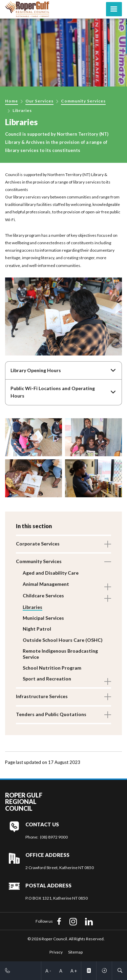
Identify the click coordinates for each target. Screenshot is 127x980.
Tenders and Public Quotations (51, 714)
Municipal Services (43, 618)
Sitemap (75, 952)
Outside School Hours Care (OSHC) (63, 640)
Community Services (83, 101)
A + (74, 971)
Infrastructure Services (42, 696)
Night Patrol (37, 629)
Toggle (108, 544)
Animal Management (46, 584)
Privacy (56, 952)
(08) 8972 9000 (54, 837)
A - (48, 971)
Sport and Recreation (47, 679)
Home (12, 101)
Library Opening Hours (36, 370)
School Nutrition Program (52, 668)
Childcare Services (43, 595)
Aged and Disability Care (51, 573)
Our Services (39, 101)
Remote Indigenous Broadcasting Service (60, 654)
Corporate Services (38, 544)
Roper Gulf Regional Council (24, 802)
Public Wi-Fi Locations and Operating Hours (53, 392)
